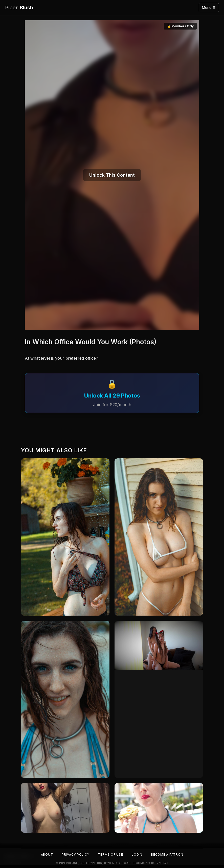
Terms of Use (110, 854)
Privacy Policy (75, 854)
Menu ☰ (209, 7)
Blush (19, 8)
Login (137, 854)
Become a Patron (168, 854)
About (46, 854)
